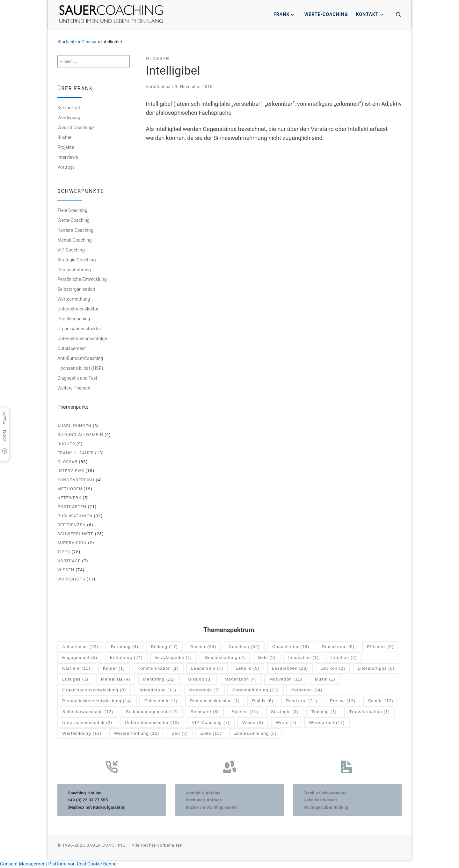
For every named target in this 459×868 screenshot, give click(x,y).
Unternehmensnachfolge (82, 339)
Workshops (71, 579)
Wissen (66, 570)
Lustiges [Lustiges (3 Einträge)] (75, 679)
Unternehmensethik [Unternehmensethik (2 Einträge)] (87, 723)
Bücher (64, 137)
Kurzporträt (69, 108)
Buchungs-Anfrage (204, 800)
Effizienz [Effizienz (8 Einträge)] (380, 647)
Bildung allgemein (80, 435)
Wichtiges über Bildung (326, 807)
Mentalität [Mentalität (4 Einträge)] (116, 679)
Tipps (64, 552)
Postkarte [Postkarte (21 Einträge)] (302, 701)
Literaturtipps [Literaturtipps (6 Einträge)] (376, 669)
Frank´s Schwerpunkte (325, 793)
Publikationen (75, 516)
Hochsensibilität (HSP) (80, 368)
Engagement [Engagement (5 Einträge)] (80, 658)
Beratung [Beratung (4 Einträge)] (125, 647)
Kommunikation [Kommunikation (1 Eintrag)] (158, 669)
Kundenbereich (76, 480)
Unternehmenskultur (78, 309)
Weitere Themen (74, 388)
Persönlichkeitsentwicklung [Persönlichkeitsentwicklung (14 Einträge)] (97, 701)
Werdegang (69, 118)
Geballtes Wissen (320, 800)
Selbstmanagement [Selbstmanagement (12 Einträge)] (152, 712)
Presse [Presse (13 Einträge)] (343, 701)
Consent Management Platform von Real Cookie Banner (59, 864)
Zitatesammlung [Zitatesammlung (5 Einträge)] (255, 734)
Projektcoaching (74, 319)
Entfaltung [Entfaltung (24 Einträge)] (126, 658)
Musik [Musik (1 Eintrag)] (325, 679)
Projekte (66, 147)
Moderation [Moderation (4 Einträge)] (240, 679)
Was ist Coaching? (76, 128)
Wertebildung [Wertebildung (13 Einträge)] (82, 734)
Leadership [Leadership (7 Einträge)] (207, 669)
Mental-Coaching (74, 240)
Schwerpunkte (76, 534)
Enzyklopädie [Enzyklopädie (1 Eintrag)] (174, 658)
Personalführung (74, 270)
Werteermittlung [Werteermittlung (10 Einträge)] (137, 734)
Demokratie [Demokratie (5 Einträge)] (338, 647)
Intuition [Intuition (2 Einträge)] (344, 658)
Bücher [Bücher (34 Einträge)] (203, 647)
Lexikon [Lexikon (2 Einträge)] (333, 669)
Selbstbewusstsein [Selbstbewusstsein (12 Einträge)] (88, 712)
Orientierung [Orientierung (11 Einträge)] (157, 690)
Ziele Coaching (72, 210)
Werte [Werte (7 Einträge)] (286, 723)
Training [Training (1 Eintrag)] (324, 712)
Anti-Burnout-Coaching (80, 358)
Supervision (72, 543)
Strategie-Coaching (76, 260)
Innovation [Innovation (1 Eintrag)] (303, 658)
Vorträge (66, 167)
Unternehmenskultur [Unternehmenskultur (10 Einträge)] (152, 723)
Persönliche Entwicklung (82, 279)
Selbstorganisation (76, 289)
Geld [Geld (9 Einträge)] (266, 658)
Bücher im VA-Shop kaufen (212, 807)
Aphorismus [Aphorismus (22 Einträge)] (80, 647)
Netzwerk (69, 498)
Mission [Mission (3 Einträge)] (200, 679)
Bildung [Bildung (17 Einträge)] (164, 647)
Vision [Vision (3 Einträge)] (253, 723)
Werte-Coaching (73, 220)
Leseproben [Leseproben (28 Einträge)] (290, 669)
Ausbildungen (74, 426)
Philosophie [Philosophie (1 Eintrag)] (161, 701)
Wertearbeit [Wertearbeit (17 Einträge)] (327, 723)
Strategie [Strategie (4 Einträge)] (285, 712)
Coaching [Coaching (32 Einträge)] (244, 647)
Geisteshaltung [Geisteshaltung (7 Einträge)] (225, 658)
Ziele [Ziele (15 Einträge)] (211, 734)
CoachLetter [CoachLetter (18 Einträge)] (291, 647)
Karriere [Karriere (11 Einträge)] (76, 669)
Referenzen (72, 525)
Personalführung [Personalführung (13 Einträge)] (256, 690)
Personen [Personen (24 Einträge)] (307, 690)
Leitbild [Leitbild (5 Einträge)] (248, 669)
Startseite (67, 42)
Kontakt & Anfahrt (203, 793)
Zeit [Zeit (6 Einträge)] (180, 734)
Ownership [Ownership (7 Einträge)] (204, 690)
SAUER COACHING (106, 845)
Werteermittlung (74, 299)
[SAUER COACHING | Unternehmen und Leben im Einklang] (111, 14)
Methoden (70, 489)
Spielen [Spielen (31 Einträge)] (245, 712)
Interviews (68, 157)
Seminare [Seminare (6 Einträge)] (205, 712)
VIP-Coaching (71, 250)
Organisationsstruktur (79, 329)
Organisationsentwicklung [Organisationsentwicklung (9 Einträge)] (94, 690)
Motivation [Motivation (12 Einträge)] (286, 679)
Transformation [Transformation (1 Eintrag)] (369, 712)
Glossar (89, 42)
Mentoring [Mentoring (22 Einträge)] (159, 679)
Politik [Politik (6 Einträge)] (263, 701)
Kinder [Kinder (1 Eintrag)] (114, 669)
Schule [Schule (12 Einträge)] (380, 701)
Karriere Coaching (75, 230)
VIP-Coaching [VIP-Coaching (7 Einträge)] (211, 723)
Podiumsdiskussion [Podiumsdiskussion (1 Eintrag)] (215, 701)
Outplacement (72, 348)
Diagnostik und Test (77, 378)
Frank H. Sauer (76, 453)
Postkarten (72, 507)
